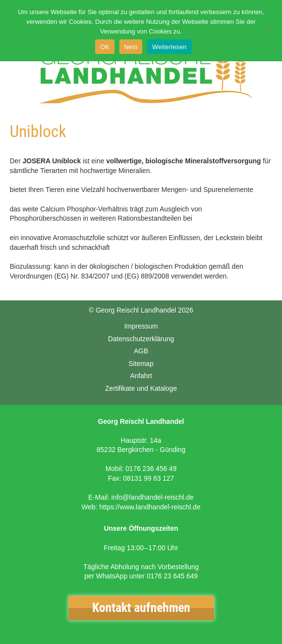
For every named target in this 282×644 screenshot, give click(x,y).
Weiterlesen (169, 47)
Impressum (141, 326)
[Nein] (270, 31)
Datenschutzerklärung (141, 339)
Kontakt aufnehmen (141, 608)
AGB (141, 351)
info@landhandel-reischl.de (152, 497)
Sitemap (141, 364)
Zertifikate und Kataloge (141, 388)
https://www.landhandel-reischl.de (150, 507)
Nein (131, 47)
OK (105, 47)
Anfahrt (141, 376)
